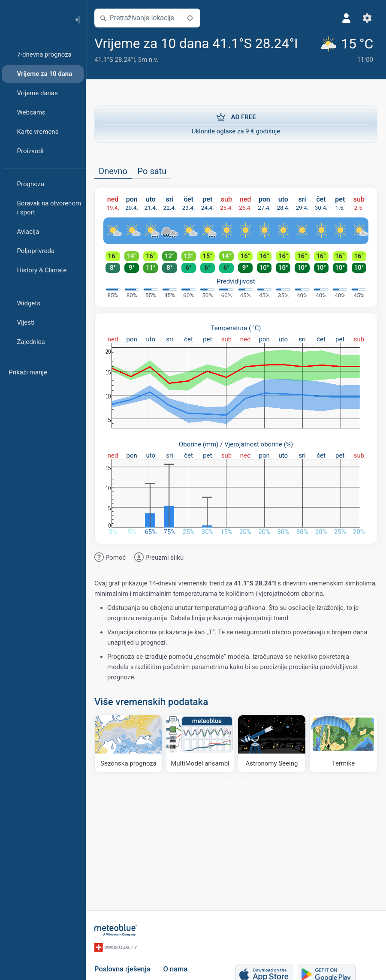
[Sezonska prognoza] (128, 743)
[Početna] (34, 19)
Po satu (152, 171)
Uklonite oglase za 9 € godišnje (236, 124)
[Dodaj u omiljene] (308, 42)
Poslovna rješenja (122, 969)
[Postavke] (367, 18)
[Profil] (347, 18)
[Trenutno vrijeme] (348, 51)
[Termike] (343, 743)
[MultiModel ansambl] (200, 743)
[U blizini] (190, 18)
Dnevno (113, 171)
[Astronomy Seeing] (272, 743)
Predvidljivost (236, 281)
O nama (175, 969)
